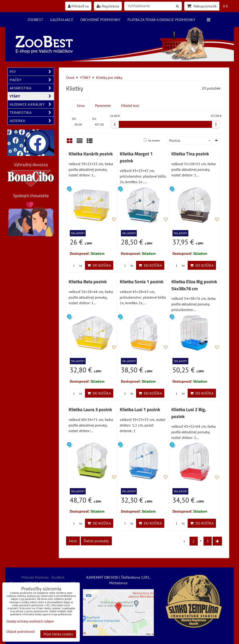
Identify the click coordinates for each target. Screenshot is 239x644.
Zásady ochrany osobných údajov (30, 621)
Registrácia (108, 6)
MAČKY (32, 80)
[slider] (115, 124)
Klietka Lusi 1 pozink (140, 409)
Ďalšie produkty (96, 541)
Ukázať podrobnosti (20, 632)
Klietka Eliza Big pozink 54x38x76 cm (194, 285)
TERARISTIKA (32, 112)
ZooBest (35, 20)
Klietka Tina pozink (190, 154)
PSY (32, 72)
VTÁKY (32, 96)
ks (76, 266)
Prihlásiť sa (78, 6)
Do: (102, 122)
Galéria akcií (62, 20)
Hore (73, 541)
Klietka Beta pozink (88, 282)
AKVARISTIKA (32, 88)
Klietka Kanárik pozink (91, 154)
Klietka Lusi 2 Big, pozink (189, 413)
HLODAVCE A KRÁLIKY (32, 104)
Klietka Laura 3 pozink (90, 409)
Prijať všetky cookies (58, 634)
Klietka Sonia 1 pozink (142, 282)
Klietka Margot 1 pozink (136, 157)
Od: (81, 122)
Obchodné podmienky (100, 20)
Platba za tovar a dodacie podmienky (161, 20)
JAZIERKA (32, 121)
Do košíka (99, 265)
